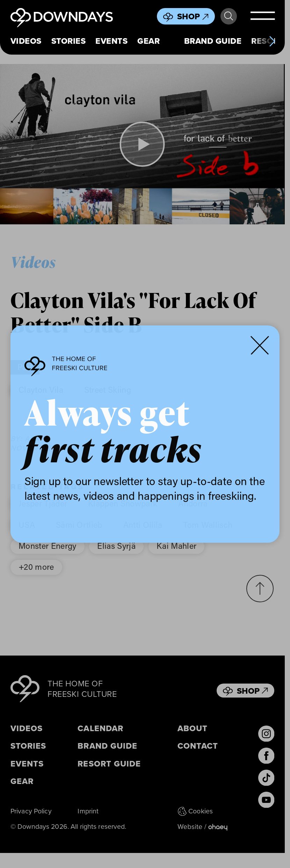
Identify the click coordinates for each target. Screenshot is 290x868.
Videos (26, 41)
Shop (193, 16)
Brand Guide (213, 41)
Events (111, 41)
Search (229, 16)
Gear (148, 41)
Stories (68, 41)
